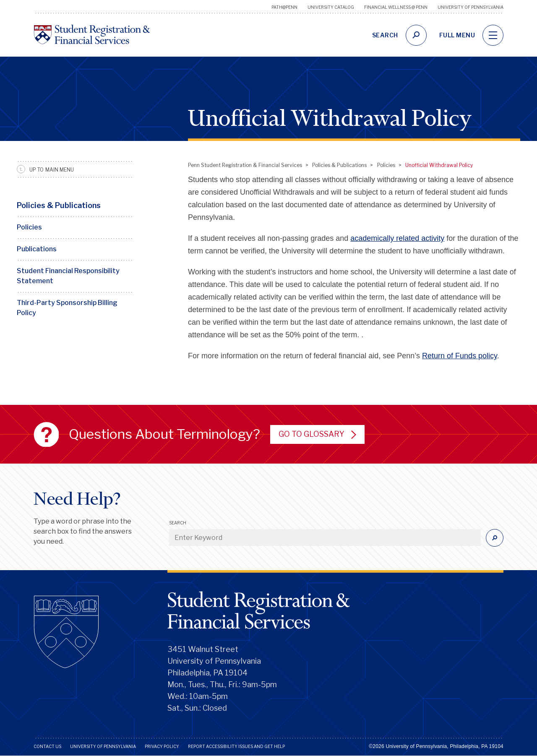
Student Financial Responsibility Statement (68, 276)
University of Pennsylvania (471, 7)
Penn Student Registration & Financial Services (245, 165)
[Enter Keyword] (325, 537)
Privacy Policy (162, 746)
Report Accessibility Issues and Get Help (236, 746)
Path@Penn (284, 7)
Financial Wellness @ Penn (396, 7)
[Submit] (495, 538)
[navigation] (493, 35)
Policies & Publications (59, 205)
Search (178, 523)
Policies (29, 227)
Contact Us (47, 746)
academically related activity (397, 238)
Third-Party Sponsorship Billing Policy (67, 308)
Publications (37, 249)
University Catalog (331, 7)
